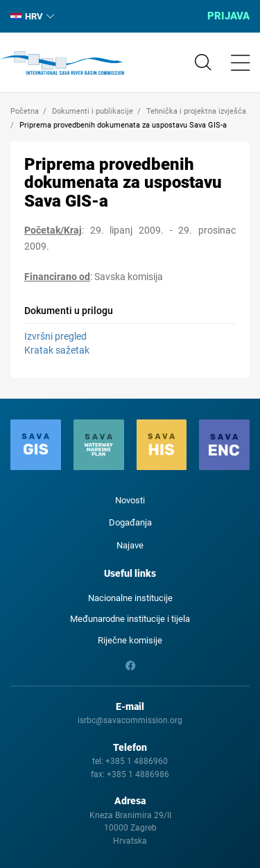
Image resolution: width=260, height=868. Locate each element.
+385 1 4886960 (137, 761)
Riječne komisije (130, 640)
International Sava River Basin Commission (62, 63)
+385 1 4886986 (138, 774)
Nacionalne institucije (130, 598)
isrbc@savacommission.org (130, 720)
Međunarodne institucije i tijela (130, 619)
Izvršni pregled (55, 336)
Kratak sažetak (57, 350)
